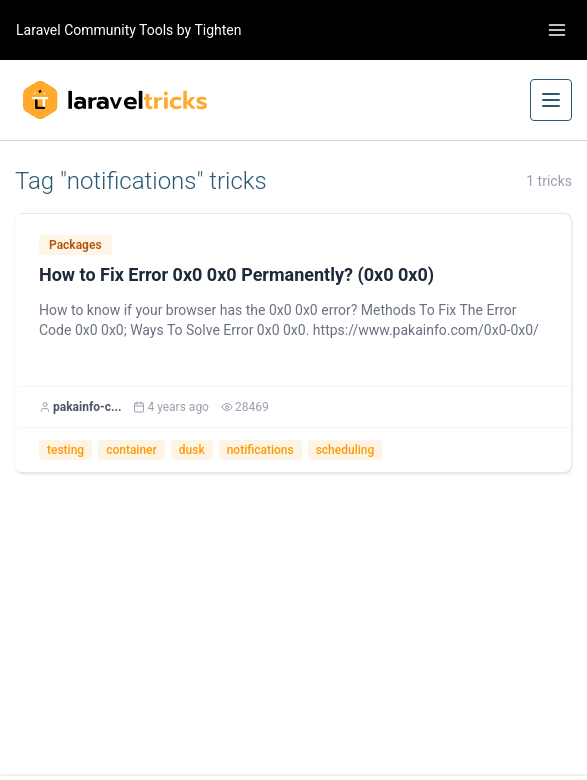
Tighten (217, 30)
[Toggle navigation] (557, 30)
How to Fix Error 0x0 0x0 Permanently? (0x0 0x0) (236, 274)
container (131, 450)
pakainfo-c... (87, 407)
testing (65, 450)
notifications (260, 450)
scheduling (345, 450)
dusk (192, 450)
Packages (75, 245)
